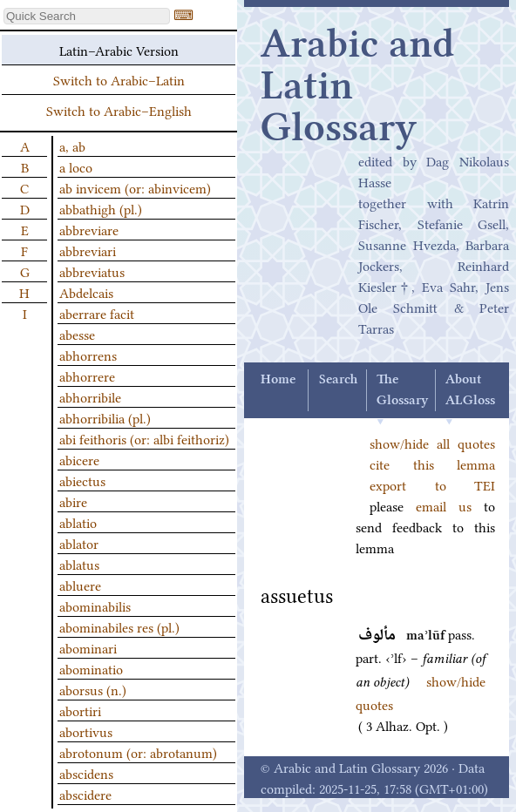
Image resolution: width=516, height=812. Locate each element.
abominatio (91, 668)
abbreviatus (92, 271)
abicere (79, 459)
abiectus (82, 480)
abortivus (86, 731)
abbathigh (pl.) (101, 208)
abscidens (86, 773)
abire (73, 501)
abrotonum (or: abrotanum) (138, 752)
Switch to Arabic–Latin (119, 79)
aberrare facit (97, 313)
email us (444, 505)
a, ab (72, 145)
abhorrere (87, 376)
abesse (77, 334)
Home (278, 380)
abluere (80, 585)
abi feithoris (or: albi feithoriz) (144, 438)
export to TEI (432, 484)
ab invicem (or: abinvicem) (135, 187)
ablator (79, 543)
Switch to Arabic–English (119, 110)
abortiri (80, 710)
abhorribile (90, 396)
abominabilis (95, 606)
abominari (88, 647)
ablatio (78, 522)
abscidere (85, 794)
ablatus (79, 564)
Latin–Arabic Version (119, 50)
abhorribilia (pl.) (105, 417)
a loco (76, 166)
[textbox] (87, 16)
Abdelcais (86, 292)
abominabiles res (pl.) (119, 626)
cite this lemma (432, 464)
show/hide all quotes (432, 443)
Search (338, 380)
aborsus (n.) (93, 689)
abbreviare (89, 229)
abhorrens (88, 355)
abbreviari (88, 250)
